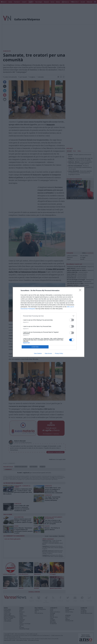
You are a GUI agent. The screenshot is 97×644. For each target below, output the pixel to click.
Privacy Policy (59, 353)
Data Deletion (38, 353)
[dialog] (49, 322)
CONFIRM (35, 347)
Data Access (48, 353)
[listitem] (49, 316)
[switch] (72, 320)
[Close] (81, 291)
